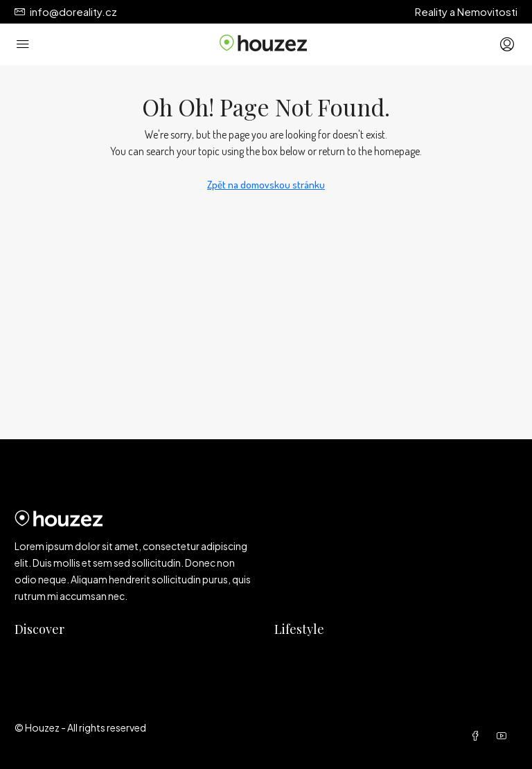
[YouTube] (504, 736)
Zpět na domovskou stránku (266, 185)
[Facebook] (478, 736)
